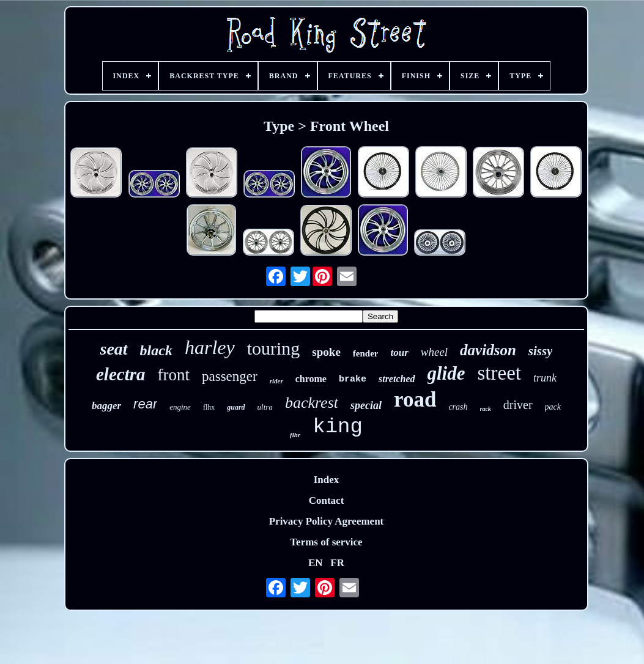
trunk (545, 378)
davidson (488, 350)
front (174, 375)
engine (180, 407)
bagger (106, 406)
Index (327, 480)
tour (399, 352)
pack (553, 407)
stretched (397, 379)
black (156, 350)
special (366, 405)
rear (145, 404)
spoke (326, 352)
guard (236, 407)
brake (353, 379)
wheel (434, 352)
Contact (327, 500)
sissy (541, 351)
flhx (209, 407)
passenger (230, 376)
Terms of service (326, 542)
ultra (265, 407)
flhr (295, 435)
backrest (312, 403)
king (338, 427)
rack (486, 409)
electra (121, 374)
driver (518, 405)
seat (114, 349)
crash (458, 407)
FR (337, 563)
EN (316, 563)
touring (274, 348)
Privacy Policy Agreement (327, 521)
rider (276, 381)
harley (210, 347)
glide (446, 373)
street (499, 373)
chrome (311, 379)
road (415, 400)
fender (366, 353)
